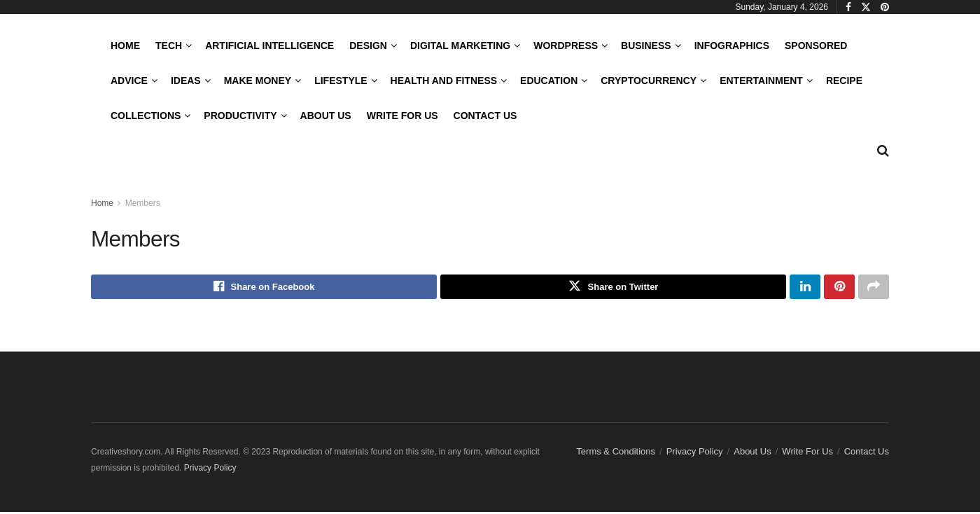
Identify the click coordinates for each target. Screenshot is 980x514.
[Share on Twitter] (613, 288)
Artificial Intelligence (269, 46)
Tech (169, 46)
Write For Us (402, 116)
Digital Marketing (460, 46)
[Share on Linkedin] (805, 288)
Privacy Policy (695, 453)
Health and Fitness (444, 81)
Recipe (844, 81)
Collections (146, 116)
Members (143, 203)
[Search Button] (883, 151)
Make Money (258, 81)
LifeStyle (341, 81)
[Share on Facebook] (264, 288)
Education (549, 81)
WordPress (566, 46)
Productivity (240, 116)
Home (125, 46)
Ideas (186, 81)
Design (368, 46)
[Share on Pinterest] (839, 288)
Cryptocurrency (649, 81)
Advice (129, 81)
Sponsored (816, 46)
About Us (326, 116)
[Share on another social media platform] (874, 288)
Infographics (732, 46)
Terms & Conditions (616, 453)
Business (646, 46)
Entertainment (761, 81)
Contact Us (485, 116)
